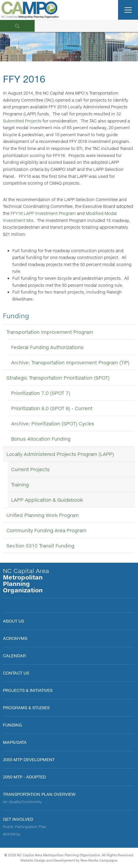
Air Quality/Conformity (22, 802)
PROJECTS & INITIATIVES (28, 690)
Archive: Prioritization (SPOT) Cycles (53, 423)
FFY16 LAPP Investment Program (43, 213)
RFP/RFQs (12, 834)
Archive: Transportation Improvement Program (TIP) (70, 362)
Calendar (14, 656)
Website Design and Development (48, 860)
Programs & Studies (26, 708)
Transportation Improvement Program (50, 332)
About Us (14, 621)
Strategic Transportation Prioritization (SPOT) (58, 378)
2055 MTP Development (29, 760)
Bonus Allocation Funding (41, 439)
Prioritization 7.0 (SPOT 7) (41, 393)
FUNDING (12, 725)
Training (20, 484)
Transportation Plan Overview (39, 794)
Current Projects (30, 469)
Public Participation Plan (25, 827)
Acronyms (15, 638)
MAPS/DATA (15, 742)
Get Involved (18, 819)
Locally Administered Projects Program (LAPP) (60, 454)
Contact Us (16, 673)
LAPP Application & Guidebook (47, 500)
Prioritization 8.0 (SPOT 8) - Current (52, 408)
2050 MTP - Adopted (24, 777)
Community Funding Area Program (46, 530)
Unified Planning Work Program (43, 515)
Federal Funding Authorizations (47, 347)
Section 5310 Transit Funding (40, 546)
